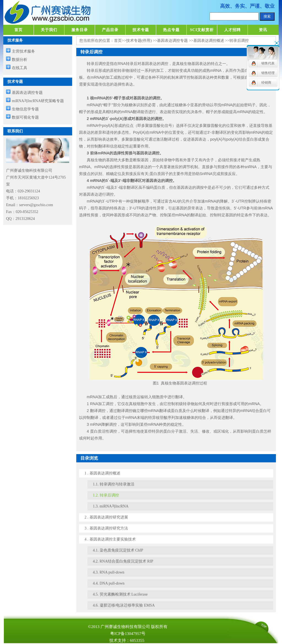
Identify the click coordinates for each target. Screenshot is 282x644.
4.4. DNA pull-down (109, 583)
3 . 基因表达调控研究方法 (106, 528)
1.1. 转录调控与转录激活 (114, 484)
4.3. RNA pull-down (109, 572)
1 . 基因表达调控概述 (102, 473)
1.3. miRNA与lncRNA (111, 506)
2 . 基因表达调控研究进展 (106, 517)
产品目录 (110, 30)
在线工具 (20, 68)
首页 (18, 30)
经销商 (266, 83)
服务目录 (80, 30)
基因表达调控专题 (27, 93)
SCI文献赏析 (202, 30)
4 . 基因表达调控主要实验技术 (110, 539)
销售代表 (268, 63)
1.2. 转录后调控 (106, 495)
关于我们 (49, 30)
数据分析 (20, 60)
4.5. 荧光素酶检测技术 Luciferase (120, 594)
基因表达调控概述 (209, 41)
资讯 (263, 30)
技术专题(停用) (139, 41)
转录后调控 (239, 41)
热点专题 (171, 30)
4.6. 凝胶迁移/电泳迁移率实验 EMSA (124, 605)
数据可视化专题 (25, 117)
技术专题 (141, 30)
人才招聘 (232, 30)
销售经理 (268, 73)
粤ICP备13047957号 (128, 634)
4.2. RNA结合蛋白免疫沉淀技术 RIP (123, 561)
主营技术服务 (23, 51)
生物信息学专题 (25, 109)
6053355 (137, 640)
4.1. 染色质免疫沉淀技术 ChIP (118, 550)
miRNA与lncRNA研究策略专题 (38, 101)
